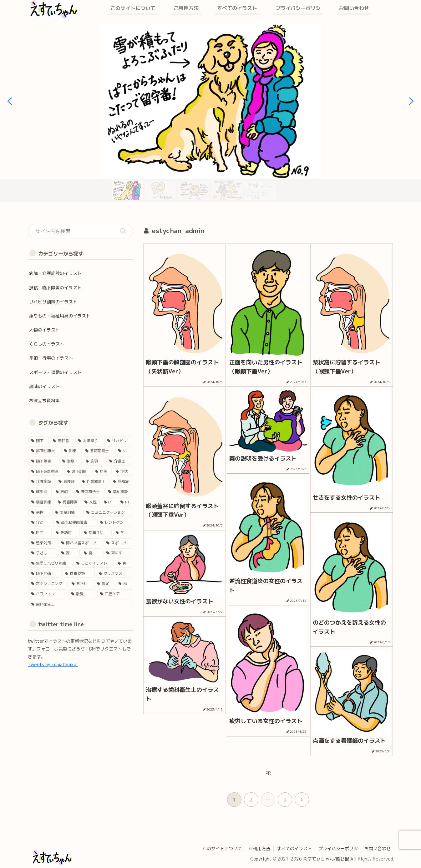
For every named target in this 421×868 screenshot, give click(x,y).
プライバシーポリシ (338, 848)
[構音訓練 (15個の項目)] (41, 502)
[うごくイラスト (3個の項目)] (94, 563)
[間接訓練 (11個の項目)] (67, 512)
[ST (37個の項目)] (124, 451)
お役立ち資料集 (44, 400)
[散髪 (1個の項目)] (82, 594)
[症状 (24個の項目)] (123, 471)
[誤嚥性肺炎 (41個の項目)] (44, 451)
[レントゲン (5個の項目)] (115, 522)
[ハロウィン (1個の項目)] (48, 594)
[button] (10, 101)
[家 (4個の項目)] (69, 553)
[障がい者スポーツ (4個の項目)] (80, 543)
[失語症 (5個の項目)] (66, 533)
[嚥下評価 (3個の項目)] (45, 574)
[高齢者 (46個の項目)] (62, 441)
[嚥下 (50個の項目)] (39, 441)
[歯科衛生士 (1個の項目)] (80, 604)
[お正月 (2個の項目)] (81, 584)
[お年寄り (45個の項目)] (89, 441)
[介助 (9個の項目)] (40, 522)
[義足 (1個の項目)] (104, 584)
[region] (210, 112)
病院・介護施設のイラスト (55, 273)
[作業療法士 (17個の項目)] (94, 481)
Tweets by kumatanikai (53, 664)
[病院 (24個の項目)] (102, 471)
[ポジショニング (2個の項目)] (48, 584)
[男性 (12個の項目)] (40, 512)
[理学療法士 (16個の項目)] (89, 492)
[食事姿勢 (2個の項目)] (79, 574)
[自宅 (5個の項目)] (40, 533)
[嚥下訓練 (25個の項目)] (78, 471)
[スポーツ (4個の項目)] (118, 543)
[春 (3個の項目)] (124, 563)
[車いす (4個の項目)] (118, 553)
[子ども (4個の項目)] (43, 553)
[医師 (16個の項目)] (63, 492)
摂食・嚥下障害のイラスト (55, 288)
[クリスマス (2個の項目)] (114, 574)
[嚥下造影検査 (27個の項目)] (46, 471)
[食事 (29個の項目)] (94, 461)
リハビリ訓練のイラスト (53, 302)
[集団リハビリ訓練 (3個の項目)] (50, 563)
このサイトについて (222, 848)
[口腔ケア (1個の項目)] (115, 594)
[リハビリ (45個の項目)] (118, 441)
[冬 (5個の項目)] (123, 533)
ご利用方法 (259, 848)
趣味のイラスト (44, 386)
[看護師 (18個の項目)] (67, 481)
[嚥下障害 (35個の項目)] (43, 461)
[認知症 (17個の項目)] (121, 481)
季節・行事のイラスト (51, 358)
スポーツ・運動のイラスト (55, 372)
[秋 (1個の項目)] (124, 584)
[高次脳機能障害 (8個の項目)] (75, 522)
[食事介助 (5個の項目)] (96, 533)
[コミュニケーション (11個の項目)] (108, 512)
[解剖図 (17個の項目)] (40, 492)
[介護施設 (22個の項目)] (41, 481)
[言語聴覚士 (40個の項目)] (98, 451)
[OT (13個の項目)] (109, 502)
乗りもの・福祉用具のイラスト (60, 316)
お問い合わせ (378, 848)
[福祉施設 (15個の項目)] (119, 492)
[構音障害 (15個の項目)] (68, 502)
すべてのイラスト (294, 848)
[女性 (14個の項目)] (91, 502)
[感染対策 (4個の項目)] (43, 543)
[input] (80, 231)
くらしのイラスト (47, 344)
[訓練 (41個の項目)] (71, 451)
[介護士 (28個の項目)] (119, 461)
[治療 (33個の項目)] (71, 461)
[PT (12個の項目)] (125, 502)
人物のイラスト (44, 330)
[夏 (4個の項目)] (92, 553)
